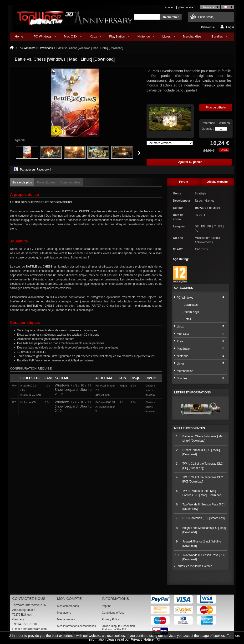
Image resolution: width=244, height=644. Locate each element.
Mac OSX (71, 38)
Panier (206, 17)
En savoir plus (22, 182)
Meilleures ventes (190, 428)
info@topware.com (35, 629)
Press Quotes (46, 182)
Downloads (46, 48)
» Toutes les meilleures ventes (193, 566)
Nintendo (144, 38)
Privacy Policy (111, 619)
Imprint (106, 606)
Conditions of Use (113, 613)
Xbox (93, 38)
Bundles (217, 38)
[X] (158, 639)
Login (227, 27)
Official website (217, 182)
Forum (184, 182)
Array (170, 143)
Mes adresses (66, 619)
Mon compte (69, 598)
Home (19, 36)
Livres (166, 38)
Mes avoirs (64, 613)
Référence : (209, 123)
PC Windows (43, 38)
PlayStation (117, 38)
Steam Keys (191, 312)
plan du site (186, 7)
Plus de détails (216, 107)
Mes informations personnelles (76, 626)
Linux (180, 327)
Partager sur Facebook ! (35, 170)
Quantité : (208, 129)
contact (170, 7)
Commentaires (70, 182)
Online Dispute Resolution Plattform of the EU (118, 628)
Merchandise (192, 36)
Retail (187, 319)
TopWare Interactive (207, 208)
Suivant (139, 153)
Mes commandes (68, 606)
